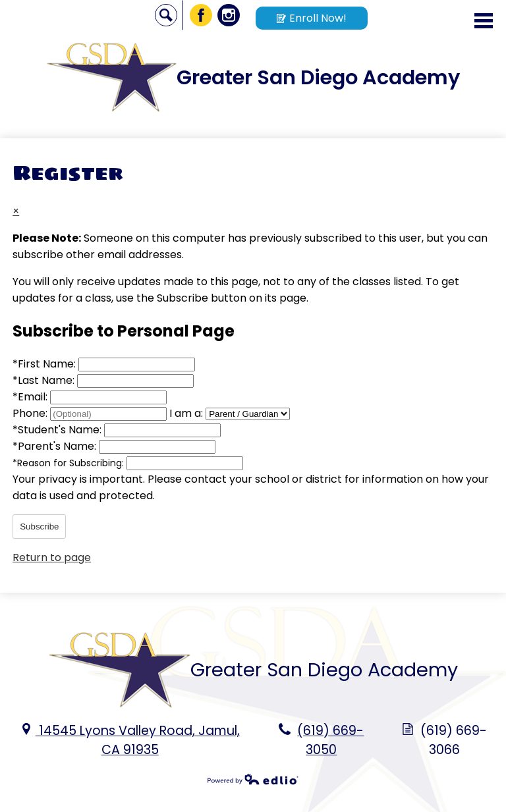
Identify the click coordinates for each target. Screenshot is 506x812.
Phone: (31, 413)
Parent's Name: (56, 446)
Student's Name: (58, 430)
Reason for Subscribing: (70, 463)
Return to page (52, 557)
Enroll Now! (312, 18)
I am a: (186, 413)
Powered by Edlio (253, 779)
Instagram (229, 17)
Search (166, 17)
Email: (31, 397)
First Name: (45, 364)
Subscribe (39, 527)
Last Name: (45, 380)
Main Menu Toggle (484, 21)
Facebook (201, 17)
